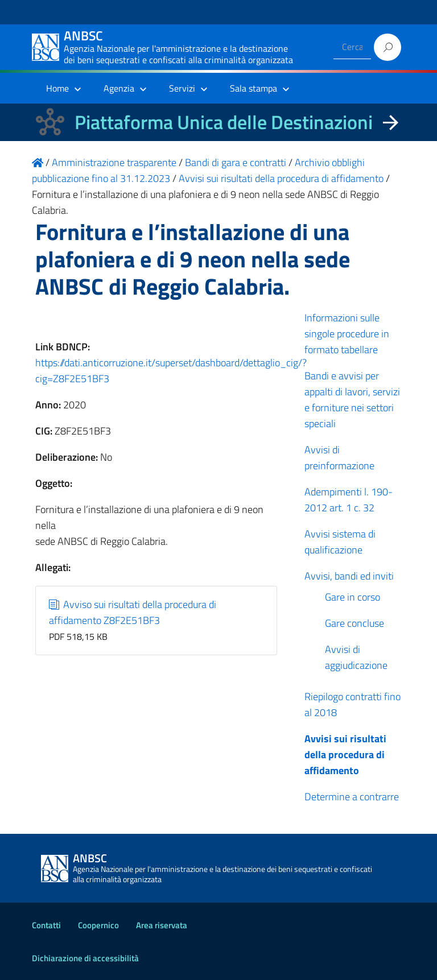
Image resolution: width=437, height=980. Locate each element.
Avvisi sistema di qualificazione (340, 542)
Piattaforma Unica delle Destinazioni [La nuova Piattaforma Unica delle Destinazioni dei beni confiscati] (224, 122)
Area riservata (162, 925)
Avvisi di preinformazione (339, 458)
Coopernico (98, 925)
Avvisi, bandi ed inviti (349, 576)
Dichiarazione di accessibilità (85, 958)
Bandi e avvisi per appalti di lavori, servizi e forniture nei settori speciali (352, 400)
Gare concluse (354, 623)
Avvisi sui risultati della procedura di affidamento (345, 754)
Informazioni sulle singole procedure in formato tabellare (347, 334)
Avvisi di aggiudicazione (356, 657)
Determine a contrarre (352, 797)
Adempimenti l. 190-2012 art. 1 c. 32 (349, 500)
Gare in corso (353, 597)
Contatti (46, 925)
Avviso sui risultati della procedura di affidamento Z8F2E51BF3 (133, 612)
